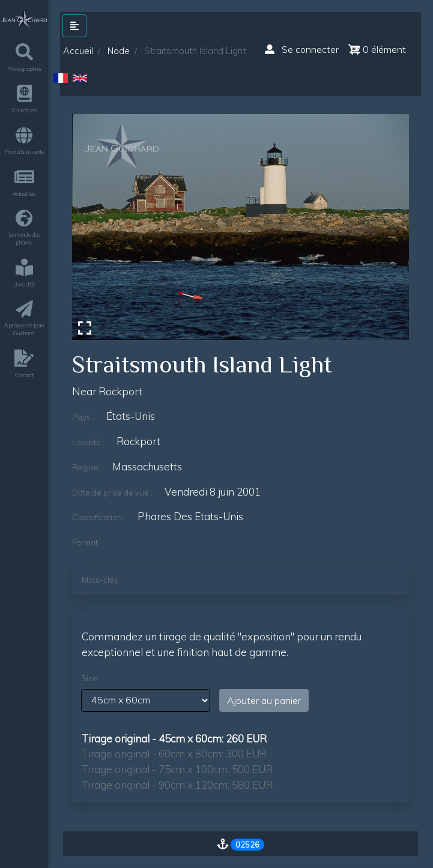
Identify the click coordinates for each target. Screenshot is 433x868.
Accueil (78, 51)
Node (119, 51)
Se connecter (302, 49)
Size (89, 678)
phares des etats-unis (190, 516)
